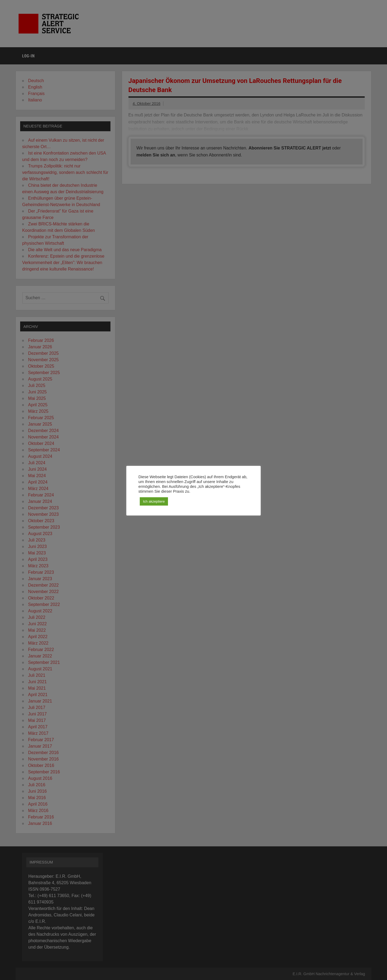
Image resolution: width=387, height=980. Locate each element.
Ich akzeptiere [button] (154, 501)
